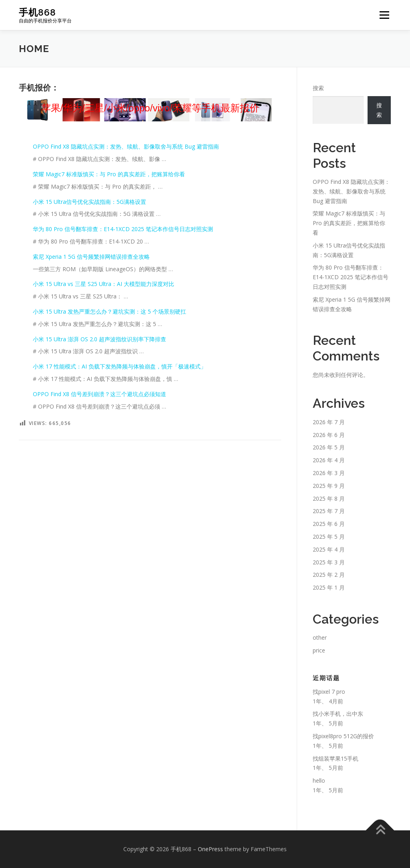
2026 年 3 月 (329, 473)
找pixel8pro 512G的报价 (343, 736)
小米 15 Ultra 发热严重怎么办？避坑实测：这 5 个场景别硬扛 (110, 311)
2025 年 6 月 (329, 524)
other (320, 637)
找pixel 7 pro (329, 692)
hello (319, 780)
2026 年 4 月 (329, 460)
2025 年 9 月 (329, 486)
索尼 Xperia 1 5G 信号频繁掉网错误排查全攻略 (91, 257)
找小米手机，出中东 (338, 714)
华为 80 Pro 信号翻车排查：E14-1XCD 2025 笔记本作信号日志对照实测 (123, 229)
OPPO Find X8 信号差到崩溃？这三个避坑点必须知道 (99, 394)
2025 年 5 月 (329, 537)
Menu (384, 15)
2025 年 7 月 (329, 511)
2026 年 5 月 (329, 447)
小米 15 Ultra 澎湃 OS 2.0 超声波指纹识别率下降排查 (99, 339)
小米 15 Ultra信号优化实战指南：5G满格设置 (89, 202)
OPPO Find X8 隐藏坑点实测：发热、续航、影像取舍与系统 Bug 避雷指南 (126, 146)
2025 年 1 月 (329, 587)
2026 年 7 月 (329, 422)
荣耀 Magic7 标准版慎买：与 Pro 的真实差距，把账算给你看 (109, 174)
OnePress (210, 849)
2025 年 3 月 (329, 562)
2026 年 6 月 (329, 435)
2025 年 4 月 (329, 549)
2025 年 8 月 (329, 498)
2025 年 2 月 (329, 575)
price (319, 650)
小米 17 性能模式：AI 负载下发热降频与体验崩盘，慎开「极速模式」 (120, 366)
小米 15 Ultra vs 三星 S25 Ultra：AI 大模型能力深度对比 (104, 284)
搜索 (318, 88)
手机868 (37, 12)
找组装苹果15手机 (336, 758)
